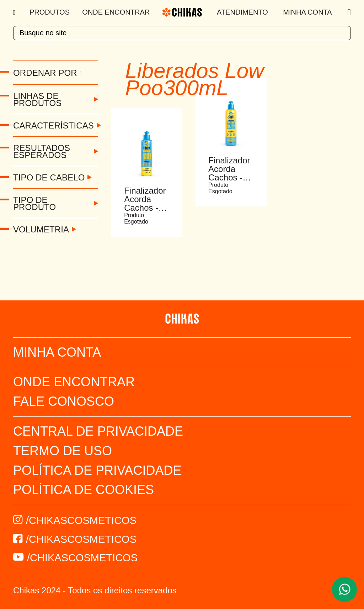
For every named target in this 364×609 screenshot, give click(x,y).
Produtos (50, 12)
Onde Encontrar (116, 12)
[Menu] (15, 12)
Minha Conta (307, 12)
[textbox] (182, 33)
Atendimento (242, 12)
